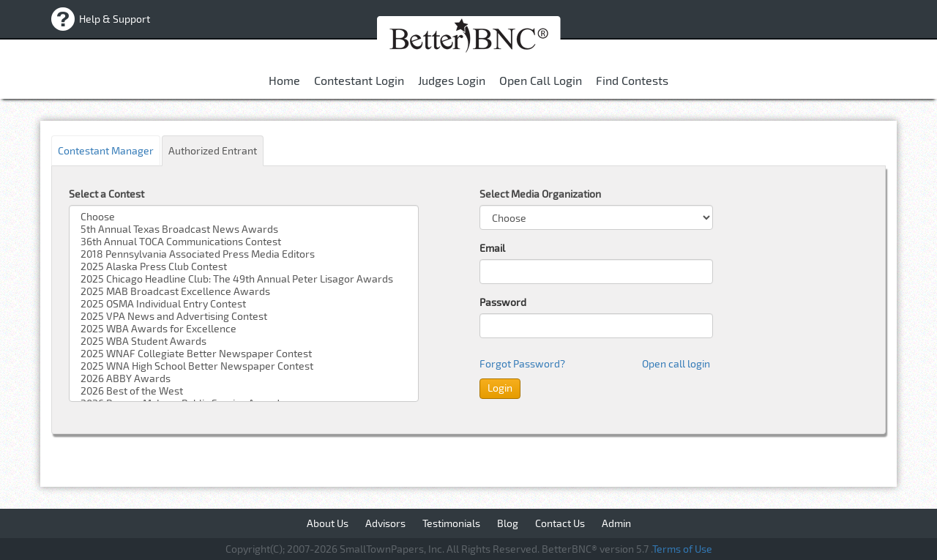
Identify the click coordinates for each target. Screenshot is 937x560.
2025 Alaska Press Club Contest (244, 266)
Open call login (676, 363)
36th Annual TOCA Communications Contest (244, 241)
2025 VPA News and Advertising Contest (244, 316)
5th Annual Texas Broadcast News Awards (244, 229)
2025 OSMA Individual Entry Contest (244, 303)
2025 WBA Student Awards (244, 341)
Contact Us (560, 523)
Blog (508, 523)
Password (503, 302)
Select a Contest (107, 194)
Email (492, 248)
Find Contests (632, 80)
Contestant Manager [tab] (106, 150)
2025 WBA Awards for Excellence (244, 328)
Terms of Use (682, 549)
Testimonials (451, 523)
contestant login (359, 80)
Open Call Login (541, 80)
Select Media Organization (540, 194)
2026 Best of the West (244, 391)
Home (284, 80)
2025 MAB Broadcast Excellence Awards (244, 291)
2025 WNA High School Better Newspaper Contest (244, 366)
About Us (328, 523)
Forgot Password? (522, 363)
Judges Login (452, 80)
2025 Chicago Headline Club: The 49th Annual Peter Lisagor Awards (244, 279)
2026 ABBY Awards (244, 378)
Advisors (385, 523)
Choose (244, 216)
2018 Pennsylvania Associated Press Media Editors (244, 254)
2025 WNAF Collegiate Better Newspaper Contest (244, 353)
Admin (616, 523)
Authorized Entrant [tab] (213, 150)
